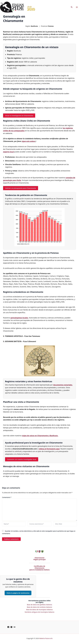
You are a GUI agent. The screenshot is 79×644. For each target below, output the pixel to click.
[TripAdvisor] (15, 627)
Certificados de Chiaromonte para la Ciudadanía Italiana (39, 568)
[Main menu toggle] (77, 7)
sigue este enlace (28, 141)
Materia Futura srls (46, 638)
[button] (72, 7)
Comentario (7, 497)
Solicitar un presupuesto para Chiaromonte (21, 188)
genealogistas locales (19, 318)
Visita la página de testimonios (18, 593)
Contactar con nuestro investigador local (22, 459)
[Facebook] (8, 627)
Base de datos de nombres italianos (39, 607)
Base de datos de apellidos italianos (39, 605)
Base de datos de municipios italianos (40, 610)
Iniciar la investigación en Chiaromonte (19, 116)
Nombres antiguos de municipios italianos (39, 612)
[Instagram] (11, 627)
